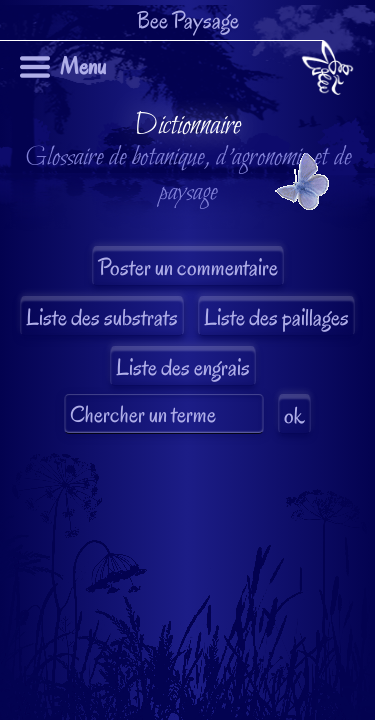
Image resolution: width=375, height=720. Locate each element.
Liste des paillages (276, 317)
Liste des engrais (183, 367)
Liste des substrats (102, 317)
